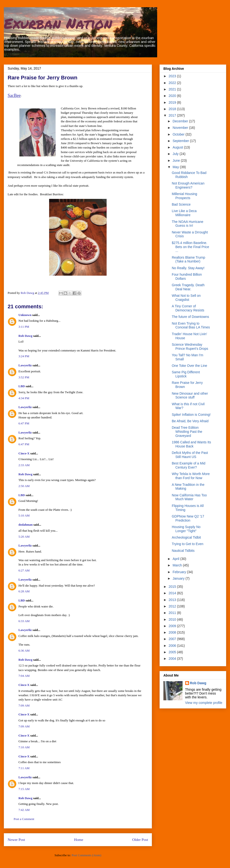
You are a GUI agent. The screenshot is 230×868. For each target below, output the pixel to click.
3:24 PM (24, 356)
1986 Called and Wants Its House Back (191, 444)
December (181, 121)
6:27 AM (24, 570)
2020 (173, 96)
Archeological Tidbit (186, 537)
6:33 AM (24, 621)
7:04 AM (24, 676)
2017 (173, 115)
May (176, 167)
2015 (173, 587)
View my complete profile (204, 703)
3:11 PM (24, 327)
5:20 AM (24, 537)
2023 (173, 76)
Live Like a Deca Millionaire (184, 213)
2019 (173, 102)
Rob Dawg (25, 336)
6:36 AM (24, 651)
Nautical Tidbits (183, 551)
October (179, 134)
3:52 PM (24, 377)
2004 (173, 659)
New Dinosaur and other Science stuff (190, 395)
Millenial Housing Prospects (184, 196)
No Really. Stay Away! (188, 268)
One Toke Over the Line (190, 366)
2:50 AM (24, 486)
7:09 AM (24, 705)
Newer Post (16, 840)
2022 (173, 83)
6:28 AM (24, 591)
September (181, 141)
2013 (173, 600)
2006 (173, 646)
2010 (173, 619)
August (178, 147)
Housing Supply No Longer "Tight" (186, 529)
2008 (173, 632)
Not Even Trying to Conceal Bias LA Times (191, 325)
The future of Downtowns (190, 317)
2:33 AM (24, 465)
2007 (173, 639)
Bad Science (181, 204)
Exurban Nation (58, 23)
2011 (173, 613)
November (181, 128)
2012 (173, 606)
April (176, 559)
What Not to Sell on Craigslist (186, 298)
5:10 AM (24, 515)
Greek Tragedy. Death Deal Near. (188, 287)
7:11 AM (24, 768)
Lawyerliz (25, 365)
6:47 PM (24, 423)
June (177, 161)
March (178, 565)
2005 (173, 652)
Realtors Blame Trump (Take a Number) (188, 259)
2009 (173, 626)
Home (79, 840)
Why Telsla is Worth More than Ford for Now (191, 476)
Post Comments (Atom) (86, 855)
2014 (173, 593)
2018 (173, 109)
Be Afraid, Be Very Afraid (190, 421)
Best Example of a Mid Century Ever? (189, 465)
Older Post (140, 840)
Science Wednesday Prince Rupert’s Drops (190, 347)
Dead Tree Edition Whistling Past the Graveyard (187, 432)
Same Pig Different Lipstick (186, 374)
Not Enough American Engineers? (188, 185)
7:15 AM (24, 789)
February (180, 572)
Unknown (25, 315)
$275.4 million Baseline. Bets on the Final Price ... (190, 247)
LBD (22, 386)
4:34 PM (24, 398)
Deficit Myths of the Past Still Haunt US (190, 455)
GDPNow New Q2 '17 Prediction (188, 518)
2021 (173, 89)
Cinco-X (24, 453)
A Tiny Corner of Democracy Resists (188, 308)
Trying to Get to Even (188, 544)
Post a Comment (24, 819)
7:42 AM (24, 810)
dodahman (26, 525)
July (176, 154)
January (179, 578)
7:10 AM (24, 747)
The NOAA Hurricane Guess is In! (188, 224)
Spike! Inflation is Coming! (191, 415)
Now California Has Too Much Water (189, 497)
